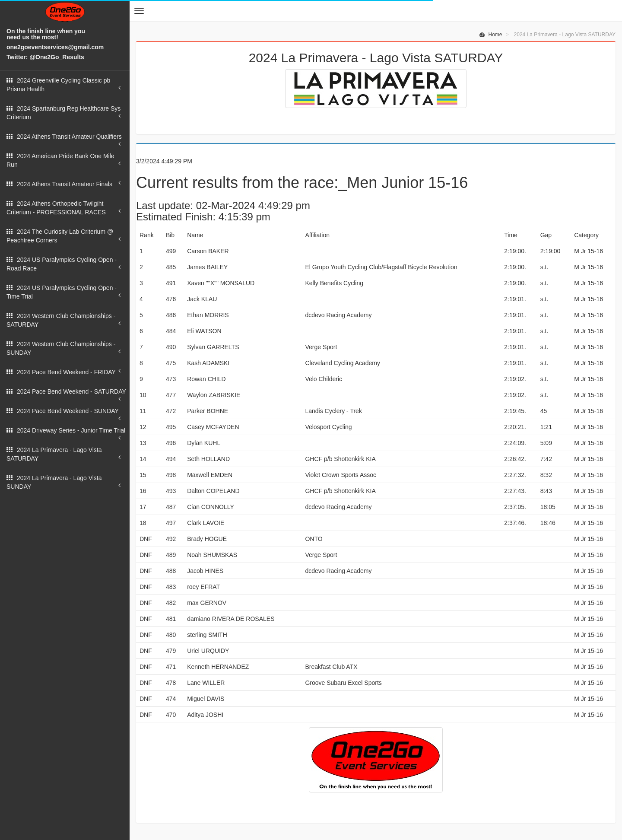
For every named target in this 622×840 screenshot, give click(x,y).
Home (491, 35)
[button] (139, 11)
